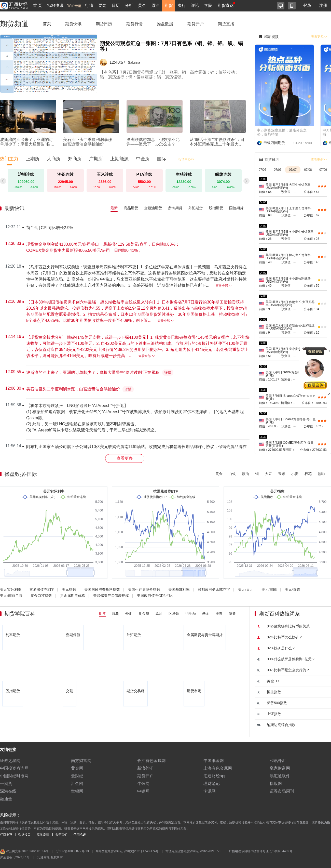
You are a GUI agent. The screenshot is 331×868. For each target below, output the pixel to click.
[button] (246, 181)
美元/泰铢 (293, 590)
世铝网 (77, 791)
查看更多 (125, 458)
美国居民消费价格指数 (102, 590)
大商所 (54, 159)
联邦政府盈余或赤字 (214, 590)
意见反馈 (43, 835)
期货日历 (104, 24)
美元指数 (69, 590)
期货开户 (196, 24)
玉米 (282, 474)
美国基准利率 (179, 590)
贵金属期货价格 (73, 596)
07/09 (323, 170)
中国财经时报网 (14, 776)
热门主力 (9, 159)
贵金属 (144, 613)
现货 (116, 613)
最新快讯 (14, 208)
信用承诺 (80, 835)
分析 (129, 5)
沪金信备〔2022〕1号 (15, 857)
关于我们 (61, 835)
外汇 (129, 613)
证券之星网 (10, 761)
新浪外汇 (145, 768)
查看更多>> (319, 37)
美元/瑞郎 (269, 590)
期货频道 (14, 24)
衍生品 (191, 613)
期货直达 (226, 5)
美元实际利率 (11, 590)
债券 (232, 613)
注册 (323, 5)
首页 (47, 24)
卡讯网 (210, 791)
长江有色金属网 (151, 761)
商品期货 (131, 208)
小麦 (295, 474)
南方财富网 (81, 761)
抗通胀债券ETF (42, 590)
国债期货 (236, 208)
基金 (206, 613)
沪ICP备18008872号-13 (73, 851)
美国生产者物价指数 (144, 590)
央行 (182, 5)
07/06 (278, 170)
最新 (114, 208)
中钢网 (143, 791)
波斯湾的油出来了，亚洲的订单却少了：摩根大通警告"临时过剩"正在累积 (93, 372)
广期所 (96, 159)
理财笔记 (212, 784)
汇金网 (77, 784)
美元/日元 (246, 590)
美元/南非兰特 (11, 596)
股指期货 (216, 208)
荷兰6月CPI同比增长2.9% (50, 228)
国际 (162, 159)
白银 (232, 474)
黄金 (142, 5)
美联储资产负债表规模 (111, 596)
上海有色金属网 (218, 768)
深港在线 (8, 791)
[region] (127, 335)
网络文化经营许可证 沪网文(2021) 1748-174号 (127, 851)
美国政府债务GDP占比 (155, 596)
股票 (219, 613)
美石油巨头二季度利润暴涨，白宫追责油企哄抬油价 (73, 389)
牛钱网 (143, 784)
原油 (155, 5)
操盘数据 (165, 24)
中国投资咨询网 (14, 768)
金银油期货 (153, 208)
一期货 (6, 784)
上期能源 (119, 159)
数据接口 (24, 835)
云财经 (77, 776)
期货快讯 (73, 24)
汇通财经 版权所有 (50, 857)
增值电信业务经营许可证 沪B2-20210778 (193, 851)
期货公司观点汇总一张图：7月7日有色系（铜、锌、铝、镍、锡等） (171, 46)
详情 (168, 373)
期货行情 (134, 24)
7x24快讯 (55, 5)
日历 (116, 5)
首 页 (37, 5)
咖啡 (321, 474)
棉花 (308, 474)
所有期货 (175, 208)
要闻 (102, 5)
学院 (208, 5)
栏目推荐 (6, 835)
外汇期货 (196, 208)
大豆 (268, 474)
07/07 (293, 170)
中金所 (143, 159)
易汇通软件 (280, 776)
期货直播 (226, 24)
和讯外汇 (278, 761)
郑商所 (75, 159)
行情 (89, 5)
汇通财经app (215, 776)
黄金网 (77, 768)
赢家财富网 (280, 768)
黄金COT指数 (41, 596)
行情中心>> (186, 159)
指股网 (276, 784)
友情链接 (8, 750)
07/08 (308, 170)
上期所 (33, 159)
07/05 (263, 170)
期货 (169, 5)
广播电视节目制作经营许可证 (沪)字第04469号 (261, 851)
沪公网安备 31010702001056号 (24, 852)
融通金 (6, 799)
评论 (195, 5)
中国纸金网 (214, 761)
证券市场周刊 (282, 791)
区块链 (174, 613)
